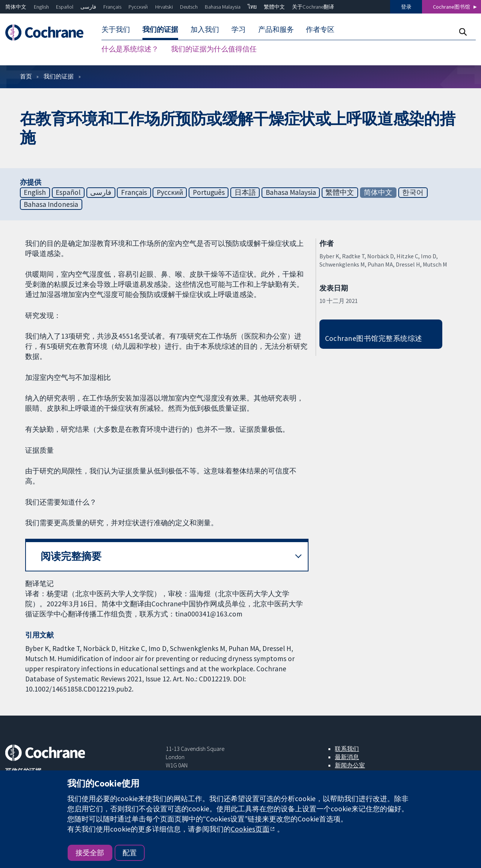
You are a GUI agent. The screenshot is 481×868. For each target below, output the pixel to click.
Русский (138, 7)
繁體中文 (274, 7)
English (41, 7)
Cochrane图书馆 (452, 7)
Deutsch (189, 7)
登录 (406, 7)
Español (65, 7)
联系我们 (347, 749)
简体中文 (16, 7)
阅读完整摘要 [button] (71, 556)
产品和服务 (276, 29)
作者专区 (320, 29)
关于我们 (116, 29)
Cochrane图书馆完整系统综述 (374, 338)
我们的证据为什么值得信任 (214, 49)
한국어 (413, 192)
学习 (239, 29)
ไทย (252, 7)
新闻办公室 (350, 765)
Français (112, 7)
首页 (26, 76)
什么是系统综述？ (130, 49)
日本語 (245, 192)
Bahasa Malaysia (223, 7)
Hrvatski (164, 7)
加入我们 (205, 29)
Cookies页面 (250, 829)
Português (209, 192)
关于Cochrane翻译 (313, 7)
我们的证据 (160, 29)
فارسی (88, 7)
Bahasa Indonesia (51, 204)
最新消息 (347, 757)
